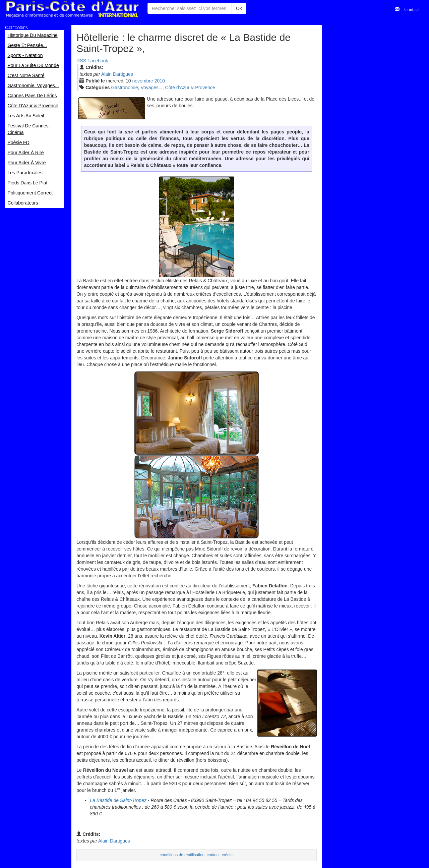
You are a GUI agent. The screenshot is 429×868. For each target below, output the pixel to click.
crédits (228, 855)
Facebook (98, 61)
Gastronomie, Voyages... (137, 88)
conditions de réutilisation (182, 855)
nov (143, 81)
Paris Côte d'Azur (72, 9)
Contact (409, 9)
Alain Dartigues (117, 74)
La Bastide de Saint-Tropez (118, 800)
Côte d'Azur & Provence (190, 88)
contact (213, 855)
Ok (239, 8)
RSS (81, 61)
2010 (160, 81)
